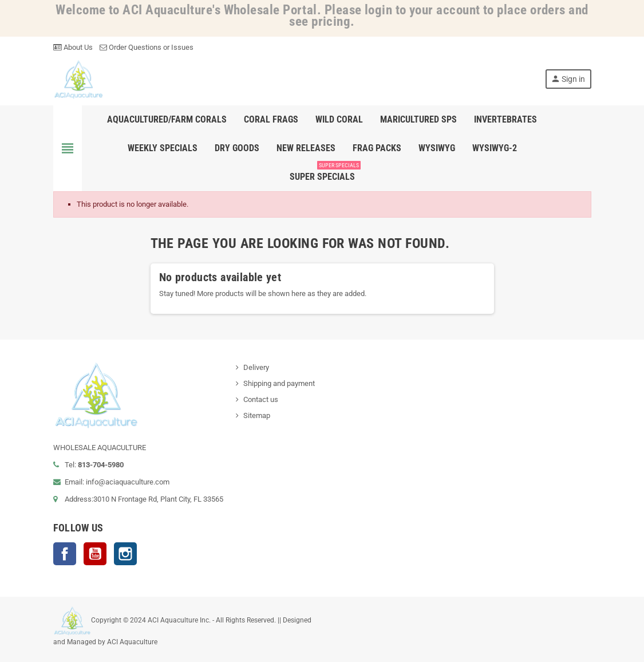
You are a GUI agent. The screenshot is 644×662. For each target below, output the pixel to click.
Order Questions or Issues (147, 47)
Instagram (125, 554)
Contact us (261, 399)
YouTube (95, 554)
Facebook (65, 554)
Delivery (256, 367)
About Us (73, 47)
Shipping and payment (279, 383)
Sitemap (257, 415)
